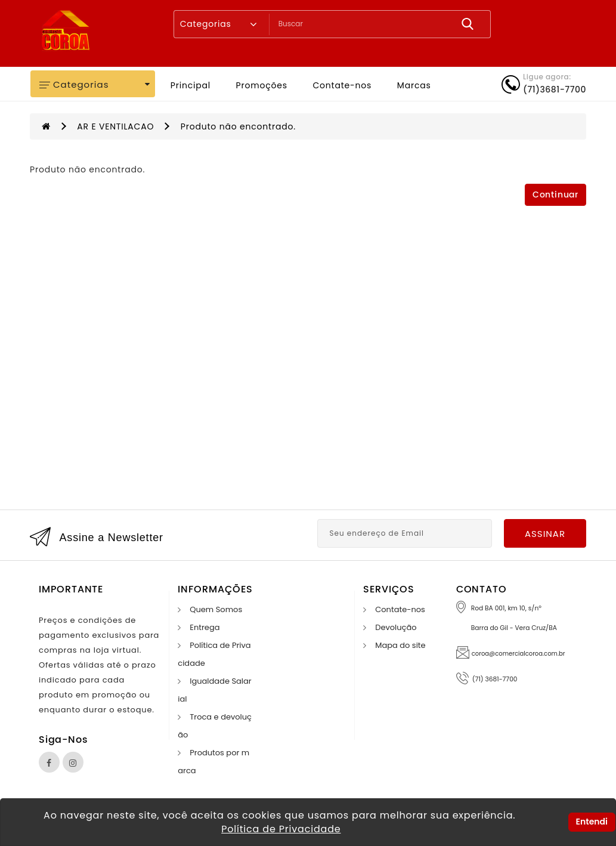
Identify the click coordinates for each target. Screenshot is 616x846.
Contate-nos (342, 85)
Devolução (396, 627)
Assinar (545, 534)
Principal (191, 85)
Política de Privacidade (281, 829)
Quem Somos (216, 609)
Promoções (262, 85)
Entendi (592, 822)
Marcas (414, 85)
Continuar (555, 195)
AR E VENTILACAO (115, 126)
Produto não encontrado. (238, 126)
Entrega (205, 627)
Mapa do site (400, 645)
